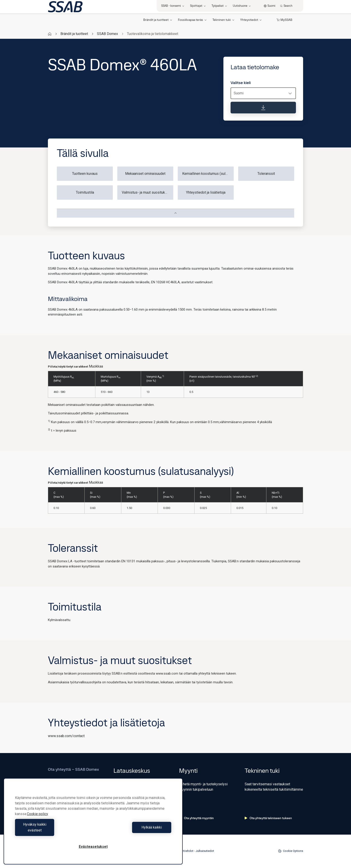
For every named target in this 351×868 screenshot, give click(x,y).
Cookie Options (291, 851)
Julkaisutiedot (205, 851)
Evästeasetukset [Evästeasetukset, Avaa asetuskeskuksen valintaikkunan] (93, 847)
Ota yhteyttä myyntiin (196, 818)
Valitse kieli (241, 83)
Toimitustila (85, 192)
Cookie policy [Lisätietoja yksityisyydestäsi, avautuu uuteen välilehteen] (37, 820)
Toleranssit (266, 174)
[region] (93, 824)
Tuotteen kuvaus (85, 174)
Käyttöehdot (185, 851)
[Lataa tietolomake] (263, 108)
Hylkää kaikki (133, 830)
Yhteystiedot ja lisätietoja (206, 192)
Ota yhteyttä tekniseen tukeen (268, 818)
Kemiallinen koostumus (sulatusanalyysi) (208, 174)
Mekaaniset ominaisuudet (145, 174)
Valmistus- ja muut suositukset (146, 192)
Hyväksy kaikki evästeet (53, 830)
